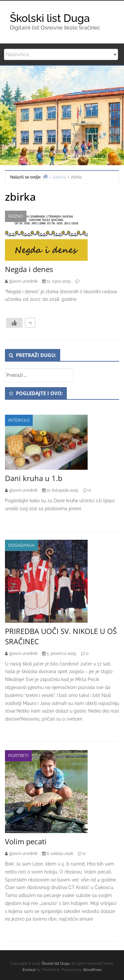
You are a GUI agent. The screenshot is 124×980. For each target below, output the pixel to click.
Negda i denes (29, 269)
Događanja (21, 545)
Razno (16, 216)
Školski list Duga (50, 18)
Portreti (18, 756)
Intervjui (19, 420)
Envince (29, 970)
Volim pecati (26, 841)
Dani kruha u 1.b (34, 478)
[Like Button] (14, 323)
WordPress (92, 970)
